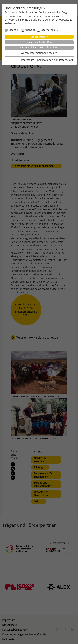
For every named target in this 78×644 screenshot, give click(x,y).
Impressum (28, 60)
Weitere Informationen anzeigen (39, 53)
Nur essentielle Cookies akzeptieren (39, 48)
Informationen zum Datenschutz (55, 60)
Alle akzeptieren (39, 37)
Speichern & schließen (39, 42)
